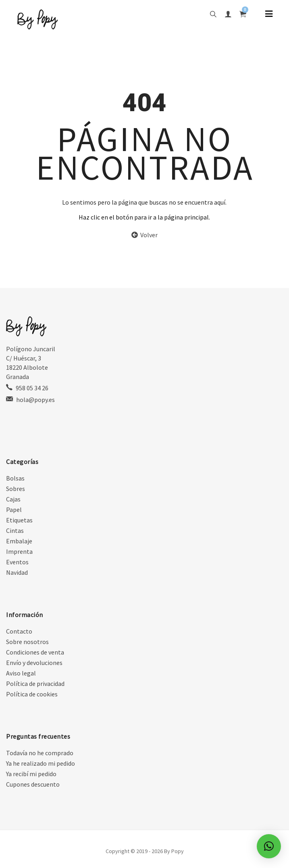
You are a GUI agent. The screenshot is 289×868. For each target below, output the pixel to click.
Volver (144, 235)
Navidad (17, 572)
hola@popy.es (35, 400)
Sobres (16, 489)
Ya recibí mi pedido (31, 774)
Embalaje (19, 541)
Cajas (13, 499)
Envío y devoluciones (34, 663)
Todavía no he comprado (40, 753)
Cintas (15, 530)
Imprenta (19, 551)
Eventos (17, 562)
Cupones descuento (33, 784)
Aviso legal (21, 673)
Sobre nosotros (27, 642)
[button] (269, 846)
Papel (14, 510)
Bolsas (15, 478)
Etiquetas (19, 520)
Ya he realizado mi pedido (41, 763)
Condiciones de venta (35, 652)
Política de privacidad (35, 684)
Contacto (19, 631)
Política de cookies (32, 694)
